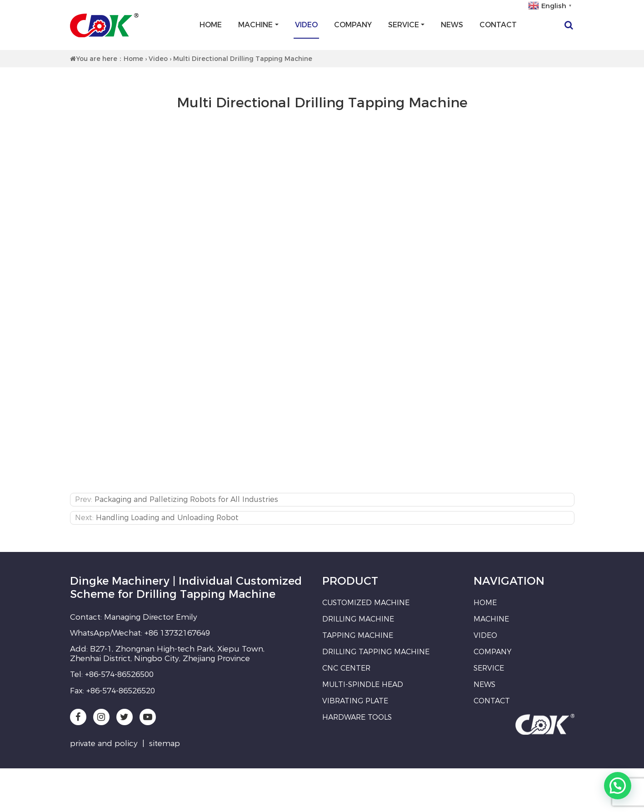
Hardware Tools (357, 717)
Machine (255, 25)
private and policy (104, 743)
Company (353, 25)
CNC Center (346, 668)
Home (211, 25)
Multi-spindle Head (363, 684)
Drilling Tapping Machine (376, 652)
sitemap (165, 743)
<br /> (322, 304)
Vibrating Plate (355, 701)
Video (306, 25)
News (452, 25)
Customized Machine (366, 603)
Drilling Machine (358, 619)
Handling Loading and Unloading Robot (167, 518)
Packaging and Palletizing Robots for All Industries (186, 499)
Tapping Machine (358, 635)
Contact (498, 25)
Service (404, 25)
